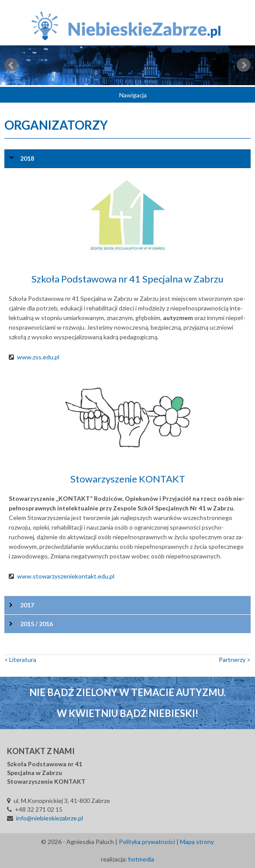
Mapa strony (197, 842)
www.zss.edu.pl (38, 357)
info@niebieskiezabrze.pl (50, 818)
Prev (11, 65)
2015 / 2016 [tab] (36, 624)
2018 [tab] (27, 158)
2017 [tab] (27, 605)
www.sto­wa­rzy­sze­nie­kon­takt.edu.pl (66, 576)
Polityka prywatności (147, 842)
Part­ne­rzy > (235, 660)
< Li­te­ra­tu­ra (20, 660)
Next (244, 65)
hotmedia (141, 859)
